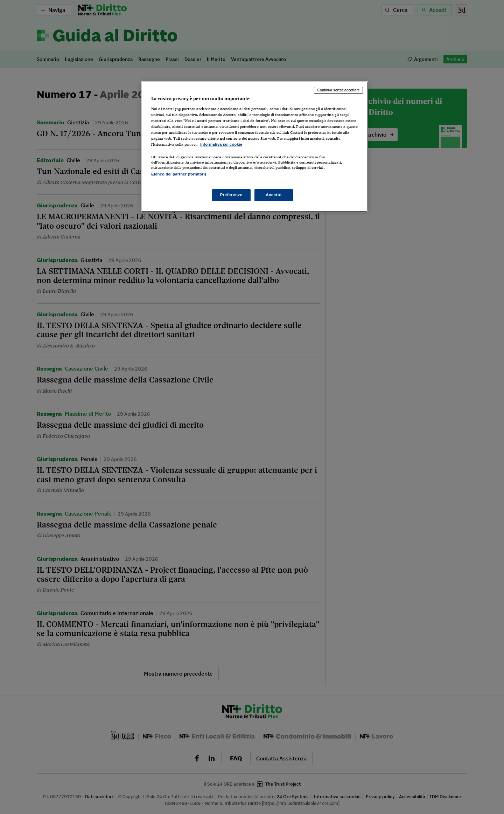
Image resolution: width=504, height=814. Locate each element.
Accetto (274, 195)
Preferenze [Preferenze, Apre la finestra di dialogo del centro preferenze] (231, 195)
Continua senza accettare (338, 90)
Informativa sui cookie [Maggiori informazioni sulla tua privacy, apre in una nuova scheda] (221, 144)
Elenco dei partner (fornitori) (179, 174)
